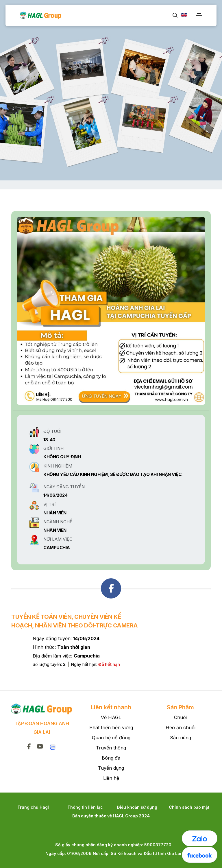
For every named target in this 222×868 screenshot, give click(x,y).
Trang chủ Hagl (33, 807)
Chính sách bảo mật (189, 807)
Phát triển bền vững (111, 727)
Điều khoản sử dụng (137, 807)
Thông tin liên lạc (85, 807)
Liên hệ (111, 778)
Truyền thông (111, 748)
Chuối (180, 717)
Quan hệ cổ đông (111, 738)
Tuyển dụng (111, 768)
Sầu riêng (181, 738)
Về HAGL (111, 717)
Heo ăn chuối (181, 727)
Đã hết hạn (109, 664)
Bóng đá (111, 758)
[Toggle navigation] (199, 15)
